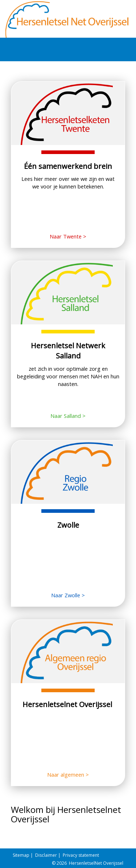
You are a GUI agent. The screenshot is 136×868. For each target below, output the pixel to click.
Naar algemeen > (68, 774)
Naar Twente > (68, 236)
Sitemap (21, 855)
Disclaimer (46, 855)
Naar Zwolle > (68, 595)
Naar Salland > (68, 416)
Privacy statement (81, 855)
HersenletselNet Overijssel (96, 863)
